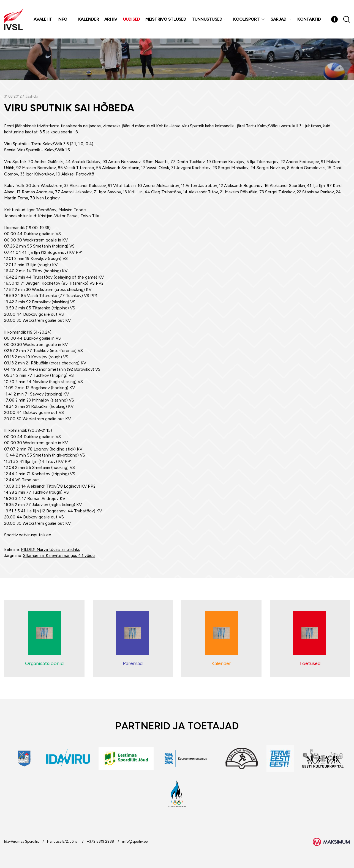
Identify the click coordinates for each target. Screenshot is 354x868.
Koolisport (246, 19)
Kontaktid (309, 19)
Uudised (132, 19)
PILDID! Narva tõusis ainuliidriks (50, 550)
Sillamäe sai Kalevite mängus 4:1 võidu (59, 556)
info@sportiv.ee (135, 841)
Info (62, 19)
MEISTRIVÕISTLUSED (166, 19)
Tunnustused (207, 19)
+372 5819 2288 (100, 841)
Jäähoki (32, 96)
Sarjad (279, 19)
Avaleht (43, 19)
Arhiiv (111, 19)
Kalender (88, 19)
